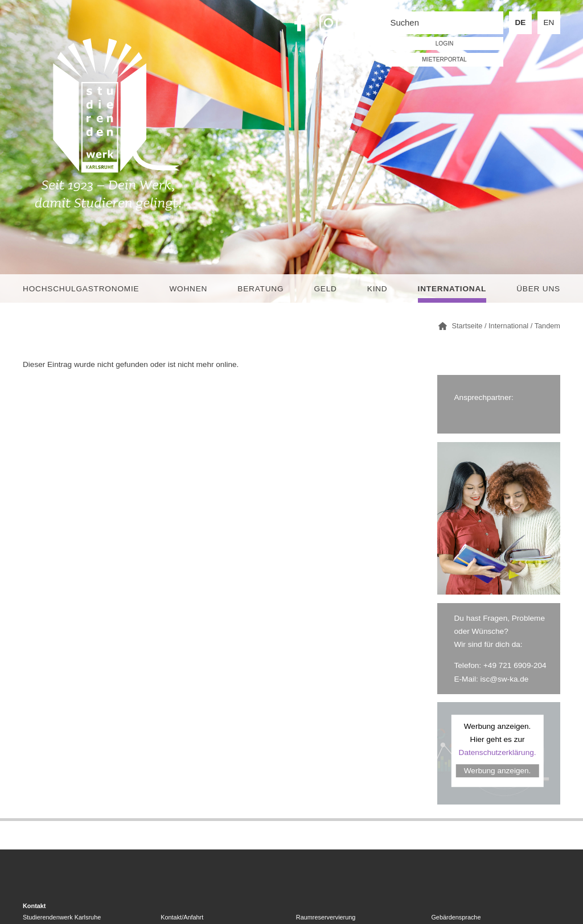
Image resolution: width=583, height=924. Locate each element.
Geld (325, 289)
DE (521, 22)
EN (549, 22)
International (452, 289)
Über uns (538, 289)
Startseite (467, 326)
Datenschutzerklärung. (498, 752)
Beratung (260, 289)
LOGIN (445, 44)
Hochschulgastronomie (81, 289)
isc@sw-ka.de (505, 679)
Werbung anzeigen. (498, 771)
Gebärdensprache (456, 917)
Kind (377, 289)
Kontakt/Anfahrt (182, 917)
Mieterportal (444, 59)
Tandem (547, 326)
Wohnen (188, 289)
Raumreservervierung (326, 917)
